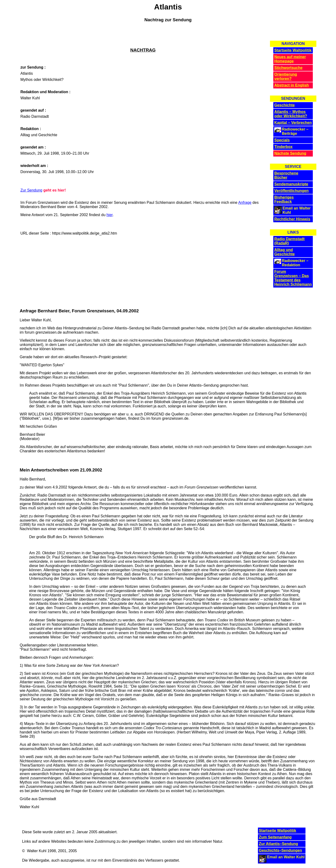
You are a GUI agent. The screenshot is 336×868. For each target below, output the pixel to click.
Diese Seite (32, 832)
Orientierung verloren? (286, 76)
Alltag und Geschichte (284, 252)
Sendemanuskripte (291, 184)
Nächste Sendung (290, 153)
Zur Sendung (31, 190)
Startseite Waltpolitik (293, 50)
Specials (282, 140)
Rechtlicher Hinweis (292, 219)
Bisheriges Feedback (284, 199)
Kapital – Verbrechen (293, 123)
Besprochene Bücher (286, 175)
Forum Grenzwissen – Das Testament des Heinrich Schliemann (293, 278)
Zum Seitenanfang (275, 837)
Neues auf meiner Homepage (290, 59)
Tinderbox (283, 147)
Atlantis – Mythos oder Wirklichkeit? (291, 114)
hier (110, 215)
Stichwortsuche (288, 68)
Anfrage (245, 203)
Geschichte (284, 105)
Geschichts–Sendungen (280, 850)
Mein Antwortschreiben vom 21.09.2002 (61, 470)
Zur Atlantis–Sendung (279, 844)
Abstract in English (292, 85)
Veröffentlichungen (291, 191)
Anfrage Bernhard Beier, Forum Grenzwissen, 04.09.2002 (79, 311)
